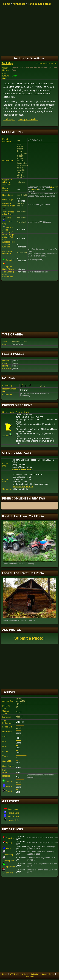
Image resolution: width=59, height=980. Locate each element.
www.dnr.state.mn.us (22, 469)
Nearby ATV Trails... (28, 119)
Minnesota (19, 4)
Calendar (35, 974)
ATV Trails (14, 974)
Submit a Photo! (29, 638)
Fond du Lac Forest (39, 4)
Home (7, 4)
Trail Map (7, 63)
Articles (25, 974)
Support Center (48, 974)
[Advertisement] (30, 306)
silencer (54, 187)
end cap (34, 189)
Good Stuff (29, 976)
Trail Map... (9, 119)
